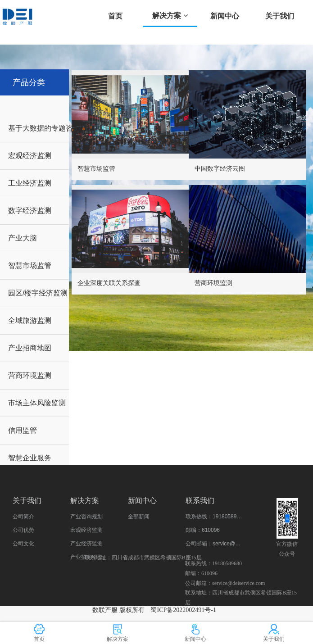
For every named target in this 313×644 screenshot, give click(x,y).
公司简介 (23, 517)
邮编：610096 (203, 530)
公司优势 (23, 530)
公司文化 (23, 544)
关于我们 (280, 16)
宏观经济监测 (86, 530)
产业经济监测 (86, 544)
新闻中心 (225, 16)
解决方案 (170, 16)
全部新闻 (139, 517)
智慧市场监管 (96, 168)
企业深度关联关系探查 (109, 283)
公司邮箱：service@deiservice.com (214, 544)
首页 (115, 16)
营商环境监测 (213, 283)
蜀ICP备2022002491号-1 (183, 610)
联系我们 (200, 501)
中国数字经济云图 (220, 168)
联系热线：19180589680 (214, 517)
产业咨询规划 (86, 517)
